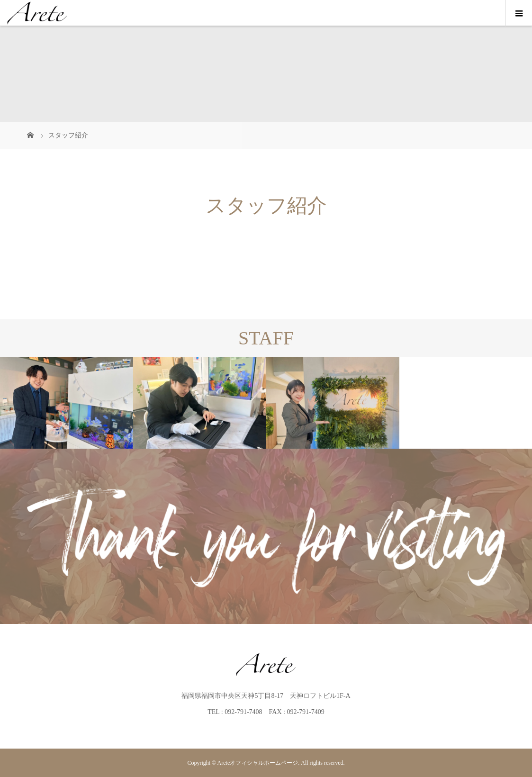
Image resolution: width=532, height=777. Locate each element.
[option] (67, 403)
